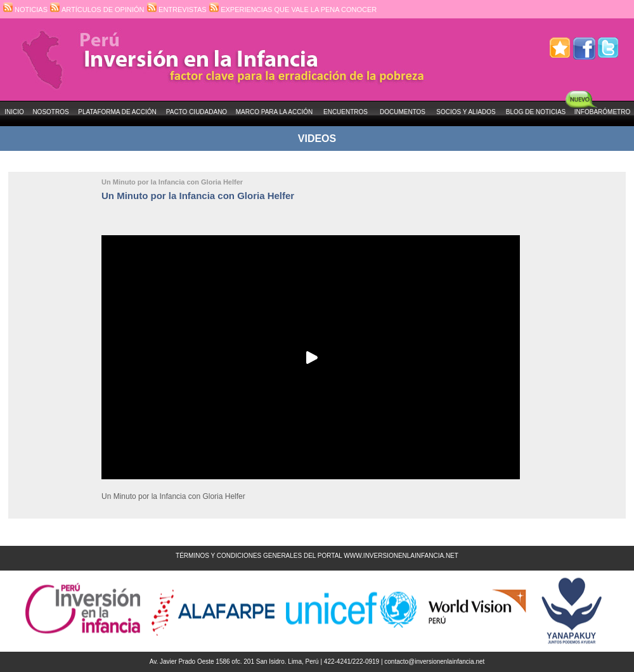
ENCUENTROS (346, 112)
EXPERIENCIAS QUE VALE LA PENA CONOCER (293, 10)
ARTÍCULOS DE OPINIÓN (97, 10)
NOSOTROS (50, 112)
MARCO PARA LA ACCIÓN (275, 112)
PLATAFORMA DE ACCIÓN (117, 112)
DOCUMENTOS (403, 112)
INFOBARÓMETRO (602, 112)
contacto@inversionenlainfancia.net (434, 662)
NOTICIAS (25, 10)
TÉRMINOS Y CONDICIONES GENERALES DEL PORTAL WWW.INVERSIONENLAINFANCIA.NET (317, 556)
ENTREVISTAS (177, 10)
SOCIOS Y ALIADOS (466, 112)
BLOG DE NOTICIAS (536, 112)
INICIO (14, 112)
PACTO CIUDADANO (197, 112)
